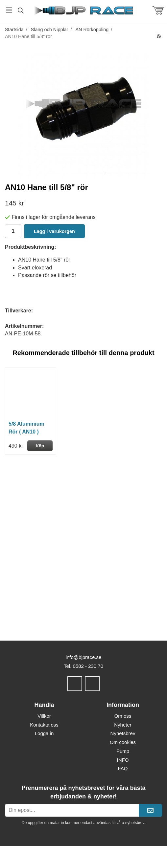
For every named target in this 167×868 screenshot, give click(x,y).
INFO (123, 760)
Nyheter (123, 725)
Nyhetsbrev (123, 733)
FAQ (123, 768)
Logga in (44, 733)
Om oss (123, 716)
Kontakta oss (44, 725)
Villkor (44, 716)
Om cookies (123, 742)
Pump (123, 751)
